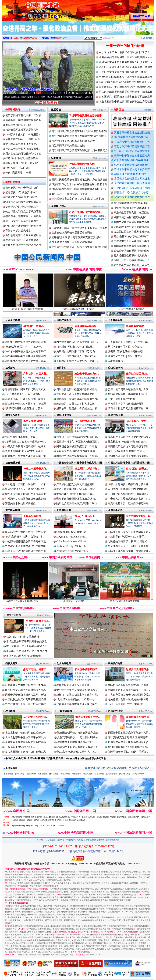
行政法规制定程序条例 (82, 164)
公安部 (99, 817)
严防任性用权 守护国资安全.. (85, 212)
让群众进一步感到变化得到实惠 (23, 226)
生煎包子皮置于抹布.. (38, 621)
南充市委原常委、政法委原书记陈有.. (129, 503)
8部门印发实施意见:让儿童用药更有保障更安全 (125, 82)
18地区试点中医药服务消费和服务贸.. (129, 742)
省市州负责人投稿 (36, 110)
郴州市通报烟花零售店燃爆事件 (132, 165)
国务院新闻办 (134, 817)
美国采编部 (43, 774)
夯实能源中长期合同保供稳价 (22, 188)
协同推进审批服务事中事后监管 (23, 202)
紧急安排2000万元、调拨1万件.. (23, 139)
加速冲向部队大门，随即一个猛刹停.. (129, 546)
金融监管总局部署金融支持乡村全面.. (26, 742)
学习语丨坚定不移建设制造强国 (126, 404)
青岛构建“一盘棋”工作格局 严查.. (75, 494)
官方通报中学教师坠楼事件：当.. (133, 142)
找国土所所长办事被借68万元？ (131, 263)
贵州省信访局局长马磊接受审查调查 (72, 233)
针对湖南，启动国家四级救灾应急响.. (26, 499)
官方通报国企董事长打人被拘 (130, 258)
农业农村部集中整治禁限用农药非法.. (26, 737)
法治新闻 (10, 368)
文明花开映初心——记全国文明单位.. (78, 737)
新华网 (22, 820)
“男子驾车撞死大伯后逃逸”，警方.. (25, 408)
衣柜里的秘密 (115, 361)
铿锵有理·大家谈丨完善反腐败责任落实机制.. (77, 237)
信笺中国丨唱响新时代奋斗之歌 (75, 742)
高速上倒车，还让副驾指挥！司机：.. (26, 399)
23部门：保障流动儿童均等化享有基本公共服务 (126, 67)
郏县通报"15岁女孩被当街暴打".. (132, 192)
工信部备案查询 (47, 820)
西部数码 (81, 820)
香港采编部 (20, 774)
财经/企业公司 (64, 415)
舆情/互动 (119, 110)
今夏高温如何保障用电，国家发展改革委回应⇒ (126, 57)
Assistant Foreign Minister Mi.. (72, 546)
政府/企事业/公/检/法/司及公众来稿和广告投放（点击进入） (118, 768)
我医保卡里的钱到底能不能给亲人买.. (129, 733)
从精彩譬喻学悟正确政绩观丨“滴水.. (128, 394)
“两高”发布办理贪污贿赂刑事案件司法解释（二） (79, 189)
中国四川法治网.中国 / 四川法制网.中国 (129, 463)
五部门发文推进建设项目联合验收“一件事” (123, 72)
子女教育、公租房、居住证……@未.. (26, 484)
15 (90, 93)
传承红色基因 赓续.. (137, 374)
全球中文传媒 (28, 9)
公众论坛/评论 (116, 368)
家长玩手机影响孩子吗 (18, 125)
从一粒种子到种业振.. (35, 717)
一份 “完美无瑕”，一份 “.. (20, 173)
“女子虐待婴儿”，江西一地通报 (23, 394)
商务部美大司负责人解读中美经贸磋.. (26, 532)
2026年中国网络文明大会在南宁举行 (25, 351)
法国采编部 (99, 774)
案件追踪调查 (13, 415)
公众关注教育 (64, 663)
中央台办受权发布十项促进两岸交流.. (129, 695)
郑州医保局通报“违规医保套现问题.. (128, 747)
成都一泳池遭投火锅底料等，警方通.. (129, 484)
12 (77, 93)
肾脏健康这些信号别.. (138, 717)
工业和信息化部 (88, 817)
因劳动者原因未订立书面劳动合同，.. (77, 342)
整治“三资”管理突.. (137, 469)
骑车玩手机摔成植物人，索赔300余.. (77, 356)
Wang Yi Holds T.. (85, 516)
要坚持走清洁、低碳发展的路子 (23, 240)
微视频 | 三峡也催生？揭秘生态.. (126, 351)
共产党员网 (17, 817)
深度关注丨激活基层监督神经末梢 (75, 394)
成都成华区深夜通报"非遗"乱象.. (132, 253)
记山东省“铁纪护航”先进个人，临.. (77, 752)
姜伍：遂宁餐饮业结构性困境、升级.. (129, 389)
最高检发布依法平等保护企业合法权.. (129, 437)
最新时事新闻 (13, 182)
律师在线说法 (64, 320)
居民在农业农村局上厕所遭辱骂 (132, 183)
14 (86, 93)
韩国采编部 (88, 774)
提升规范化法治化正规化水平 (22, 207)
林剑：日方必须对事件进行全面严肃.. (26, 551)
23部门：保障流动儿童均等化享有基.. (77, 695)
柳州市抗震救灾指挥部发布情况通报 (25, 494)
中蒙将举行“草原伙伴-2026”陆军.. (127, 537)
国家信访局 (146, 817)
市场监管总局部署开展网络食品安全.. (27, 641)
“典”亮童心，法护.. (137, 421)
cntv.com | (62, 825)
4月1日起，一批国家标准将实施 (69, 194)
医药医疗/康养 (116, 711)
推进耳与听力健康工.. (35, 669)
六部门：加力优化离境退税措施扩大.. (77, 437)
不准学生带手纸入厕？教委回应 (132, 169)
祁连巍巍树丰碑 (135, 326)
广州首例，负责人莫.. (35, 374)
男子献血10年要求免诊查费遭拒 (132, 151)
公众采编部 (50, 840)
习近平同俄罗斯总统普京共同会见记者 (73, 141)
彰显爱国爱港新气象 (137, 669)
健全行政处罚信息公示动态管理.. (24, 211)
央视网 (29, 820)
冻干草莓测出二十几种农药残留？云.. (27, 646)
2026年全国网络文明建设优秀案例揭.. (26, 356)
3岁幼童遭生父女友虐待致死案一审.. (25, 442)
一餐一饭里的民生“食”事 (125, 46)
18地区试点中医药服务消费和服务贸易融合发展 (126, 97)
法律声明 (61, 840)
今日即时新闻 (13, 110)
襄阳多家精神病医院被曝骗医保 (131, 248)
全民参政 (61, 368)
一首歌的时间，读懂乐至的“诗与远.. (128, 342)
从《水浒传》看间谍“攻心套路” (16, 97)
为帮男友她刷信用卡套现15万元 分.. (76, 351)
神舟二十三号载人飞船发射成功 (23, 149)
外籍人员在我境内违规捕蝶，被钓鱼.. (26, 446)
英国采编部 (65, 774)
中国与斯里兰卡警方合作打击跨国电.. (26, 546)
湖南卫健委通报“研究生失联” (131, 174)
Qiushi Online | (19, 825)
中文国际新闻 (13, 510)
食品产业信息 (14, 615)
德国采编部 (77, 774)
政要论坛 (56, 110)
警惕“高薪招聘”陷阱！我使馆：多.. (25, 537)
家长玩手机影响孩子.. (87, 669)
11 (73, 93)
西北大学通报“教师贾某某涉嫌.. (132, 160)
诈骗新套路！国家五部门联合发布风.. (26, 389)
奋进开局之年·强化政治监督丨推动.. (76, 489)
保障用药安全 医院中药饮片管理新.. (128, 752)
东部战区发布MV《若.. (139, 516)
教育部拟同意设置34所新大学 (22, 130)
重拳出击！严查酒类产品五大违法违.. (27, 651)
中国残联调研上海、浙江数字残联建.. (26, 704)
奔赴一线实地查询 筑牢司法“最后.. (127, 451)
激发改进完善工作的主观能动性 (23, 235)
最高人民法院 (49, 817)
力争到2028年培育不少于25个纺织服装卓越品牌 (126, 77)
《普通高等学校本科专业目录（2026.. (77, 704)
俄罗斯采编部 (125, 774)
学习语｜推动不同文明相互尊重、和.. (129, 408)
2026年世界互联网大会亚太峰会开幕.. (26, 361)
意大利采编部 (112, 774)
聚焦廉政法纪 (58, 206)
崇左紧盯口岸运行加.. (87, 469)
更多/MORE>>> (100, 110)
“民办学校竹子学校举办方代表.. (132, 137)
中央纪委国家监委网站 (33, 817)
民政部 (106, 817)
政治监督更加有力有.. (87, 374)
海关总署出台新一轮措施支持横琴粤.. (129, 699)
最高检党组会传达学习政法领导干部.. (129, 446)
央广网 (36, 820)
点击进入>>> (61, 38)
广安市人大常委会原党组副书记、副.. (129, 499)
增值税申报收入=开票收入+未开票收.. (78, 442)
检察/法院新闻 (116, 415)
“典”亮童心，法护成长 (18, 168)
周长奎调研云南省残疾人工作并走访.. (26, 695)
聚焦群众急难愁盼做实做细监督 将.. (76, 499)
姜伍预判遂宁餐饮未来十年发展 (23, 115)
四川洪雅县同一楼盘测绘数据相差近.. (77, 389)
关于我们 (40, 840)
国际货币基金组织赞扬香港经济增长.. (129, 685)
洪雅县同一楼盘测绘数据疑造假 (132, 133)
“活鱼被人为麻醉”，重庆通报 (23, 637)
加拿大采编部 (138, 774)
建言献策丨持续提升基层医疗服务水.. (77, 399)
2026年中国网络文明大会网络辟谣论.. (26, 342)
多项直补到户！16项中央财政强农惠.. (26, 752)
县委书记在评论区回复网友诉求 (132, 179)
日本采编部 (54, 774)
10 (69, 93)
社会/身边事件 (13, 463)
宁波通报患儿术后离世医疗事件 (132, 197)
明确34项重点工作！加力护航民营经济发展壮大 (126, 62)
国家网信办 (122, 817)
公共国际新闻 (64, 510)
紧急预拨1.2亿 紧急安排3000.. (22, 192)
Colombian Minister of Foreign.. (73, 541)
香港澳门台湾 (115, 663)
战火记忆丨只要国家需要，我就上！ (78, 747)
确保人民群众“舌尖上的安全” (22, 163)
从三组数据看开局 (85, 421)
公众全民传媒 (13, 320)
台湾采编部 (31, 774)
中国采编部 (8, 774)
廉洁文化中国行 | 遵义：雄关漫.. (126, 356)
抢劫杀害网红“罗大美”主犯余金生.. (25, 451)
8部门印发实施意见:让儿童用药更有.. (128, 737)
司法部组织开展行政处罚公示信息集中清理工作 (126, 92)
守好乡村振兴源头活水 (18, 231)
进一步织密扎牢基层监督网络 (22, 221)
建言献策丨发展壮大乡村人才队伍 (75, 404)
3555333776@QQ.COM (25, 38)
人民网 (15, 820)
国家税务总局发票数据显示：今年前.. (77, 446)
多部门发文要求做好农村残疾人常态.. (26, 690)
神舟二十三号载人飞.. (35, 469)
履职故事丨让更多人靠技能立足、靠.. (77, 408)
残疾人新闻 (11, 663)
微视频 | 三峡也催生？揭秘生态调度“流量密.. (89, 97)
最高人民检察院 (63, 817)
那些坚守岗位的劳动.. (87, 717)
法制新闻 (56, 158)
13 (82, 93)
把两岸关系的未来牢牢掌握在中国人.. (129, 690)
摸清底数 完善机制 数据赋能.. (22, 197)
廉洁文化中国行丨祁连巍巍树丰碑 (50, 97)
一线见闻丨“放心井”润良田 (20, 747)
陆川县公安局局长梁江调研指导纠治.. (77, 503)
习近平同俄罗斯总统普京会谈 (68, 146)
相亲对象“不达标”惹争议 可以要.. (75, 347)
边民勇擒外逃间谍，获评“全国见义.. (128, 541)
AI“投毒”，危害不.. (34, 326)
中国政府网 (76, 817)
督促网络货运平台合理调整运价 (23, 245)
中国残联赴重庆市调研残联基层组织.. (26, 699)
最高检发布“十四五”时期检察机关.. (127, 442)
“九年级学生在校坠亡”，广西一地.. (76, 699)
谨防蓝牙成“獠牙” (33, 421)
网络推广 (148, 110)
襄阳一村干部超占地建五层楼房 (132, 156)
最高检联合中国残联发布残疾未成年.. (26, 685)
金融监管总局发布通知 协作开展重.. (76, 451)
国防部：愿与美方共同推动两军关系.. (129, 532)
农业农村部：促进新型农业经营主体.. (26, 733)
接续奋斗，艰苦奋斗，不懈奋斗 (23, 216)
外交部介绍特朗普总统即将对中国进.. (26, 541)
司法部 (113, 817)
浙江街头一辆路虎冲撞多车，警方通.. (26, 404)
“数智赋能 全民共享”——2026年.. (24, 347)
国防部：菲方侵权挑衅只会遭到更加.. (129, 551)
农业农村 (10, 711)
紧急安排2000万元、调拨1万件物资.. (25, 489)
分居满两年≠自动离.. (86, 326)
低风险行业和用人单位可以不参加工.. (77, 361)
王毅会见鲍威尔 (32, 516)
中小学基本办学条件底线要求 (22, 144)
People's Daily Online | (36, 825)
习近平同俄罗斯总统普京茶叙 (86, 116)
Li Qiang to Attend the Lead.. (71, 537)
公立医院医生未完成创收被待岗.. (133, 188)
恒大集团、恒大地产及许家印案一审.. (26, 456)
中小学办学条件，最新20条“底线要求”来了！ (124, 52)
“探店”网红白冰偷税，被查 (20, 437)
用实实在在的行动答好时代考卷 (23, 154)
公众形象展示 (65, 711)
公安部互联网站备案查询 (65, 820)
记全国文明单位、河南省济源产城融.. (78, 733)
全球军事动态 (115, 510)
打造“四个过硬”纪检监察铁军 (22, 158)
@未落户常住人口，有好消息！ (23, 134)
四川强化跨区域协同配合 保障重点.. (128, 494)
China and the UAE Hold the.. (72, 532)
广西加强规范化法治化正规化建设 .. (76, 484)
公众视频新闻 (115, 320)
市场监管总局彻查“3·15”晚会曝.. (24, 656)
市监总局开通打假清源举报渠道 (132, 146)
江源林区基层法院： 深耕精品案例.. (128, 456)
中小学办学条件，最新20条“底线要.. (77, 690)
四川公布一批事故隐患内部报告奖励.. (129, 489)
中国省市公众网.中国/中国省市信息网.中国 (79, 463)
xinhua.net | (51, 825)
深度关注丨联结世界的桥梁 (20, 503)
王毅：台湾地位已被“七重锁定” (125, 704)
